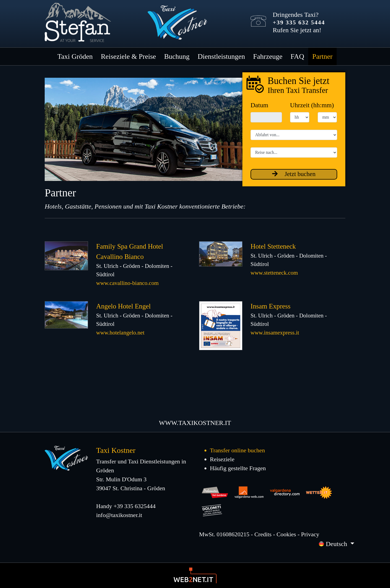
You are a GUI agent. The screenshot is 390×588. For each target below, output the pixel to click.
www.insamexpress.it (275, 333)
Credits (263, 534)
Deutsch (334, 544)
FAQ (297, 56)
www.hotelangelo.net (120, 333)
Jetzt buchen (294, 174)
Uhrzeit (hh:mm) (312, 105)
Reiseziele (222, 459)
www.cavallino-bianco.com (127, 283)
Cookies (286, 534)
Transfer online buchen (237, 450)
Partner (322, 56)
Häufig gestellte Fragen (238, 468)
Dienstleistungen (221, 56)
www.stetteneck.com (274, 273)
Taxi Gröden (75, 56)
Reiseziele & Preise (128, 56)
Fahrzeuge (268, 56)
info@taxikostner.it (119, 515)
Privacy (310, 534)
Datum (259, 105)
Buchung (177, 56)
